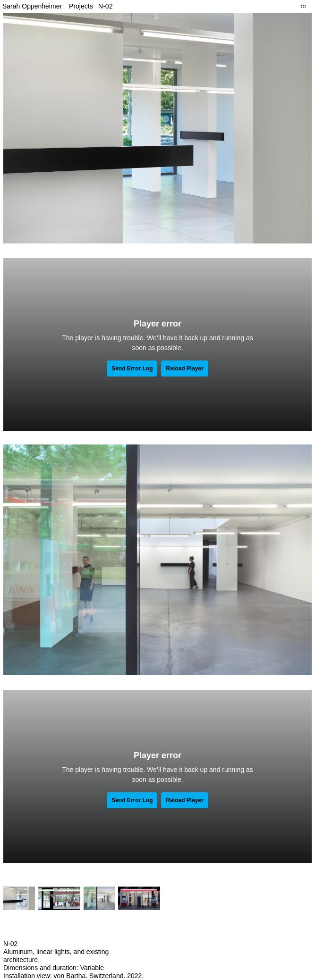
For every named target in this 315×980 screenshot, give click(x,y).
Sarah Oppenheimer (32, 6)
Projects (81, 6)
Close (303, 6)
